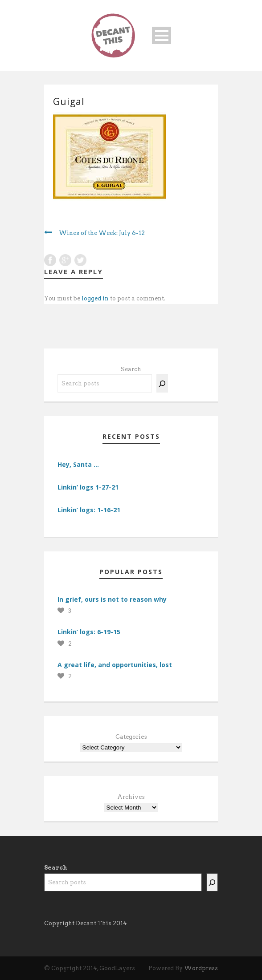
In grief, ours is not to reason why (112, 599)
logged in (95, 298)
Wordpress (201, 968)
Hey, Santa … (78, 464)
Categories (131, 737)
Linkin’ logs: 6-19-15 (89, 632)
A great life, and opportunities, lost (115, 665)
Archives (131, 797)
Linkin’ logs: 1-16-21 (89, 510)
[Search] (162, 383)
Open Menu (162, 35)
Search (131, 369)
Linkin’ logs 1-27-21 (88, 487)
